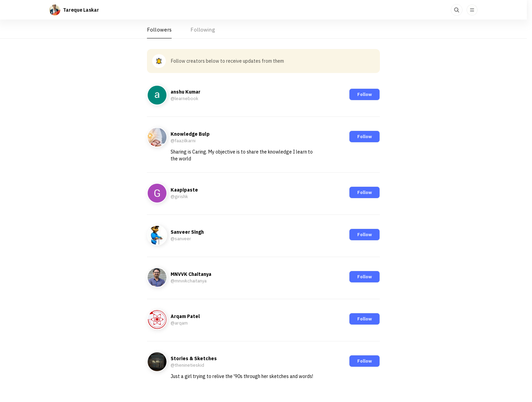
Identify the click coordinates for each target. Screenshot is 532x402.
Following (203, 30)
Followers (159, 30)
